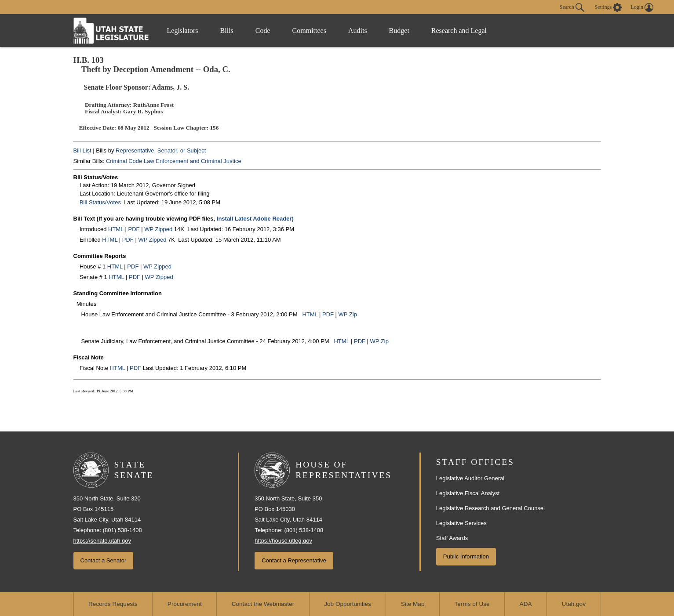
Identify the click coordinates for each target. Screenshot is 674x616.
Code (263, 31)
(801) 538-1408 (122, 530)
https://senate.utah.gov (102, 541)
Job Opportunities (348, 604)
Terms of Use (472, 604)
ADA (526, 604)
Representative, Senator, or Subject (161, 150)
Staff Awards (452, 538)
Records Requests (113, 604)
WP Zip (348, 314)
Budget (399, 31)
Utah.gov (574, 604)
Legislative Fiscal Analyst (468, 493)
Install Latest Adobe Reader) (255, 219)
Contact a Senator (104, 560)
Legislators (183, 31)
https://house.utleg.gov (283, 541)
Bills (227, 31)
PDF (134, 229)
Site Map (413, 604)
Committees (309, 31)
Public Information (466, 556)
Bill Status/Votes (100, 202)
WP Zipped (158, 229)
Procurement (185, 604)
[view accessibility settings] (608, 7)
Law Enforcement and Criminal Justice (193, 161)
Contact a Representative (294, 560)
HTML (116, 229)
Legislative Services (461, 523)
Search (572, 7)
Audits (358, 31)
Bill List (82, 150)
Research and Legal (459, 31)
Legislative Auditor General (470, 478)
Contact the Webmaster (263, 604)
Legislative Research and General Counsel (490, 508)
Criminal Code (124, 161)
